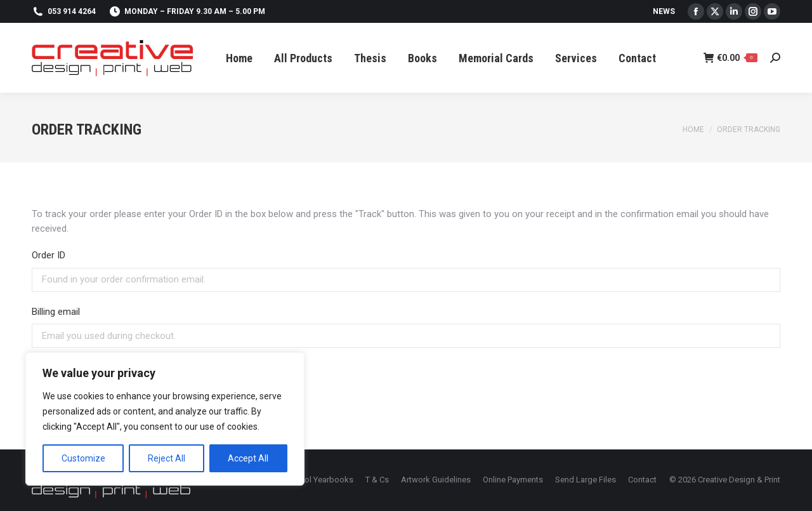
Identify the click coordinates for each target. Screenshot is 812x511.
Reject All (167, 458)
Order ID (49, 255)
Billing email (56, 312)
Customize (83, 458)
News (664, 11)
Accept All (248, 458)
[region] (165, 419)
